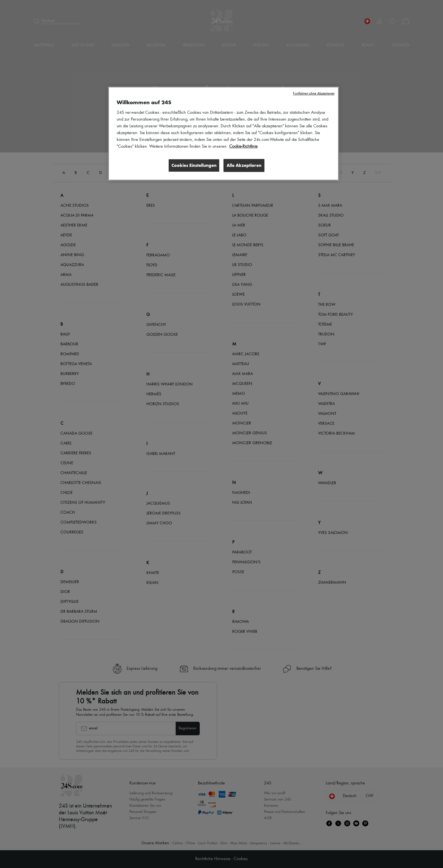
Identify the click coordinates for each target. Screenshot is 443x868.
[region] (223, 134)
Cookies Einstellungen (193, 165)
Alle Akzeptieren (244, 165)
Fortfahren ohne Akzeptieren (314, 94)
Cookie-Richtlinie (243, 147)
